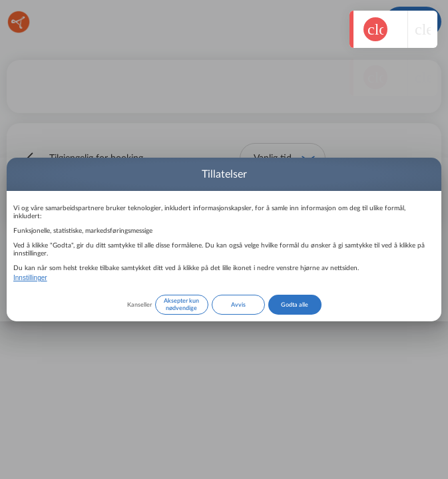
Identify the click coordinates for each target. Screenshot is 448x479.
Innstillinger (30, 278)
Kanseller (139, 305)
